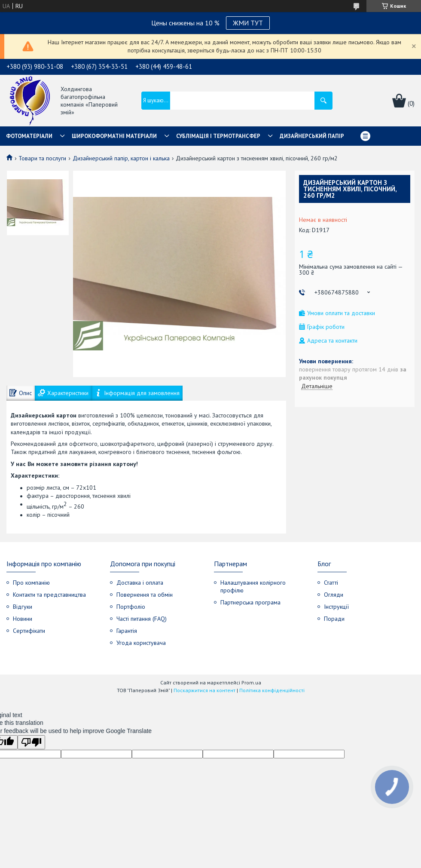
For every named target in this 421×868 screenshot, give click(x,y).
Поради (334, 619)
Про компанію (31, 583)
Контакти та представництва (49, 595)
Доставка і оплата (140, 583)
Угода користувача (141, 643)
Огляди (334, 595)
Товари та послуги (42, 158)
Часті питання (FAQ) (142, 619)
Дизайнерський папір (312, 136)
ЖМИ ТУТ (248, 23)
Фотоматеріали (29, 136)
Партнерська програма (250, 602)
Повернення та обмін (145, 595)
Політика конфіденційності (272, 690)
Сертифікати (29, 631)
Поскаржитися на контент (204, 690)
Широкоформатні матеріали (114, 136)
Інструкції (336, 607)
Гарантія (127, 631)
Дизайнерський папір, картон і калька (121, 158)
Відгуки (23, 607)
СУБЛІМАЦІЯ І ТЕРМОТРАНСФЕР (218, 136)
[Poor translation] (31, 742)
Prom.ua (251, 682)
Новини (23, 619)
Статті (331, 583)
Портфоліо (131, 607)
